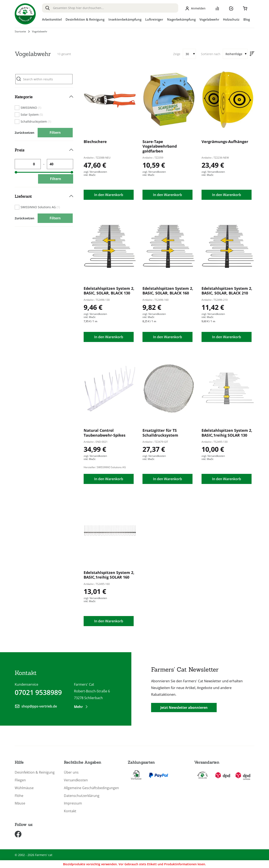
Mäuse (20, 803)
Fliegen (20, 780)
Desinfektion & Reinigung (35, 772)
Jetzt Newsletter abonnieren (184, 708)
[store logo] (25, 14)
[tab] (44, 114)
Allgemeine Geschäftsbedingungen (91, 788)
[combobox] (110, 8)
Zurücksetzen (24, 133)
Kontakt (70, 811)
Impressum (73, 803)
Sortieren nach (211, 54)
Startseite (20, 32)
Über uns (71, 772)
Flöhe (19, 796)
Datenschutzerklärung (82, 796)
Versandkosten (76, 780)
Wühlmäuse (24, 788)
